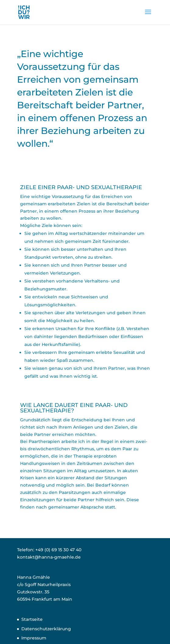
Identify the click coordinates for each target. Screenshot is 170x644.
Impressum (34, 638)
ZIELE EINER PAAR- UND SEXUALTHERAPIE (81, 187)
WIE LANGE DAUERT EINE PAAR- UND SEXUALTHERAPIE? (74, 408)
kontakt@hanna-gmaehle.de (49, 557)
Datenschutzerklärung (46, 629)
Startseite (32, 619)
